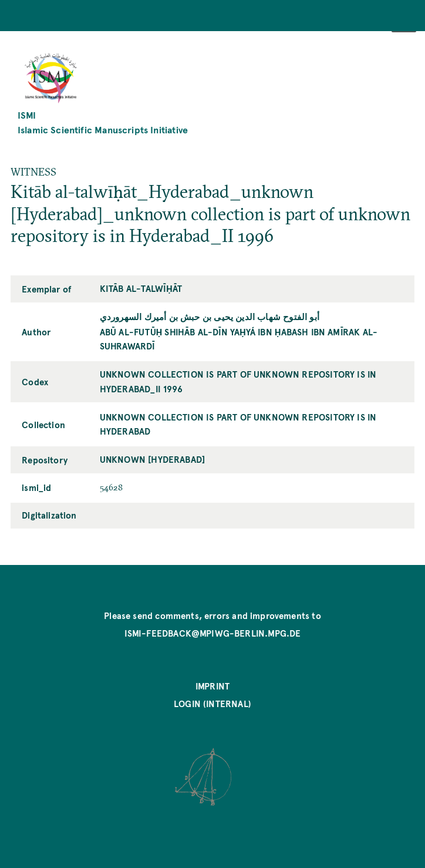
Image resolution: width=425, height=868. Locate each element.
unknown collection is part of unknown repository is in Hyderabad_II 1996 (238, 381)
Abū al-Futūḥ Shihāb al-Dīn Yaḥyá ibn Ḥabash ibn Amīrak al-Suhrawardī (239, 339)
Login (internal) (212, 704)
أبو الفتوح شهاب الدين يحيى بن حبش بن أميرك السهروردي (210, 317)
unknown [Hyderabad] (152, 459)
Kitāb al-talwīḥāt (141, 288)
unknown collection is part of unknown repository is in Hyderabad (238, 424)
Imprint (212, 686)
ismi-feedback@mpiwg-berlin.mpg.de (213, 633)
